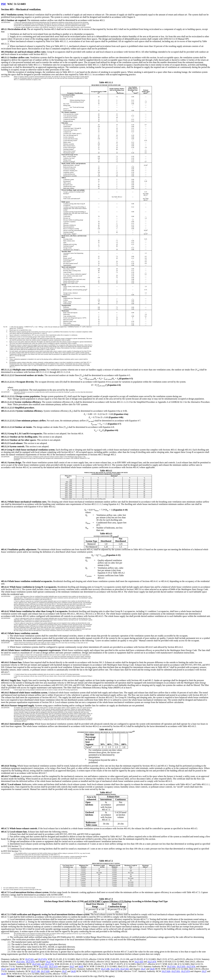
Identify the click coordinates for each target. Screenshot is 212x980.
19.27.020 (45, 971)
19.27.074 (42, 959)
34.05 (81, 966)
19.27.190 (105, 969)
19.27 (49, 962)
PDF (4, 4)
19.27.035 (139, 962)
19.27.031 (29, 959)
